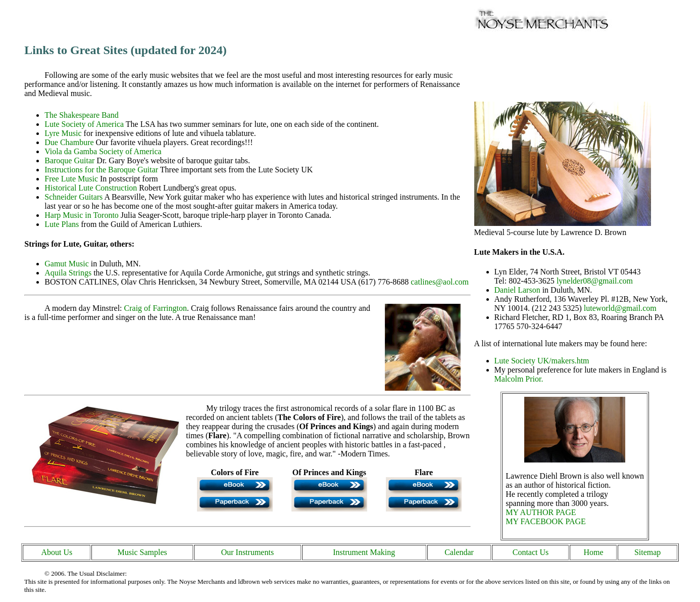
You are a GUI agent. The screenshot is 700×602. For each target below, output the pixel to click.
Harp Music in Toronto (82, 215)
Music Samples (142, 552)
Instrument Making (364, 552)
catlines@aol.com (440, 282)
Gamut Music (67, 264)
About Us (57, 552)
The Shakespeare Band (82, 115)
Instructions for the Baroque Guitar (101, 170)
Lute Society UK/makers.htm (542, 361)
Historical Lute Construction (91, 188)
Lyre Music (63, 133)
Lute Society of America (84, 124)
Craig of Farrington (156, 308)
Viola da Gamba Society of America (103, 151)
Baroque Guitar (69, 160)
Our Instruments (247, 552)
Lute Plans (62, 224)
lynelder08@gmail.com (595, 281)
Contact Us (531, 552)
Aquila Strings (68, 273)
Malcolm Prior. (519, 379)
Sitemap (647, 552)
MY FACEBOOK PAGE (546, 521)
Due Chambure (69, 142)
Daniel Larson (517, 290)
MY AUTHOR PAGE (541, 512)
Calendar (459, 552)
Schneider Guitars (73, 197)
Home (593, 552)
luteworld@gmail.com (620, 308)
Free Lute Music (71, 179)
